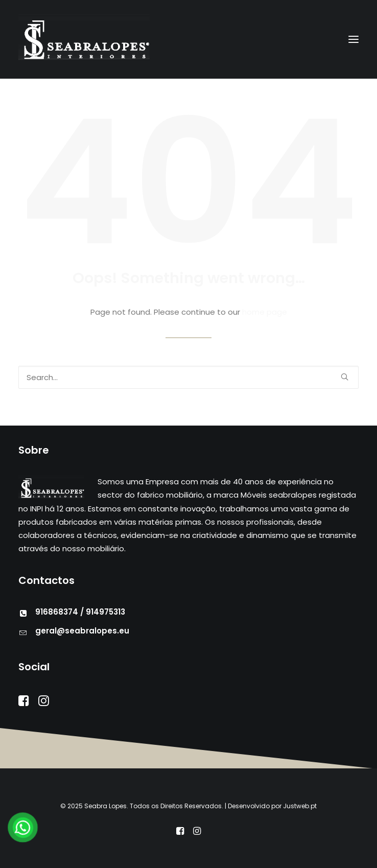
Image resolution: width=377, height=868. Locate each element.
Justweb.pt (300, 806)
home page (265, 312)
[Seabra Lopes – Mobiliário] (86, 39)
